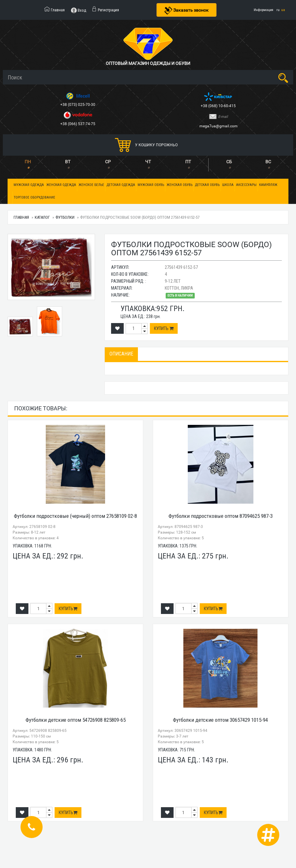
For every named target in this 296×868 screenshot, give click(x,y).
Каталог (42, 217)
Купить (164, 328)
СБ (229, 162)
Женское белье (91, 185)
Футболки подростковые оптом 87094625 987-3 (221, 516)
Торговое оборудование (35, 197)
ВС (268, 162)
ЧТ (148, 162)
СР (108, 162)
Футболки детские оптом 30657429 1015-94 (220, 720)
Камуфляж (268, 185)
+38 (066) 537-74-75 (78, 124)
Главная (21, 217)
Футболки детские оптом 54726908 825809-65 (76, 720)
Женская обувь (180, 185)
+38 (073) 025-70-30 (78, 105)
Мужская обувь (151, 185)
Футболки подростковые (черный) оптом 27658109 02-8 (75, 516)
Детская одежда (121, 185)
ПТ (188, 162)
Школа (228, 185)
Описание (121, 354)
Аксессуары (246, 185)
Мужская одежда (29, 185)
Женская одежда (61, 185)
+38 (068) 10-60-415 (219, 106)
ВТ (68, 162)
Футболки (65, 217)
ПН (28, 162)
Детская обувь (207, 185)
